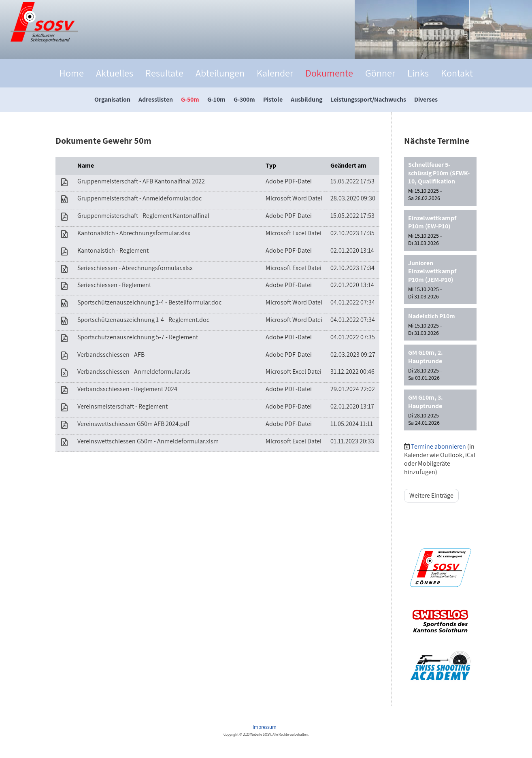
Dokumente (329, 73)
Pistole (273, 99)
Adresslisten (156, 99)
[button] (440, 181)
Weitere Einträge (431, 495)
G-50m (190, 99)
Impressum (265, 727)
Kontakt (457, 73)
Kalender (275, 73)
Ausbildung (306, 99)
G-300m (244, 99)
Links (418, 73)
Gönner (380, 73)
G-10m (216, 99)
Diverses (426, 99)
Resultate (164, 73)
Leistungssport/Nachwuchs (368, 99)
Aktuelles (115, 73)
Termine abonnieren (438, 446)
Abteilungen (220, 73)
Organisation (112, 99)
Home (71, 73)
